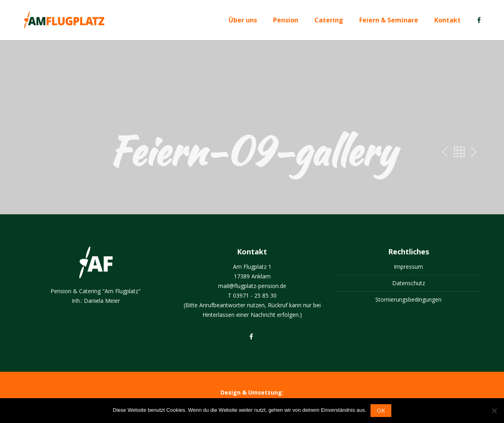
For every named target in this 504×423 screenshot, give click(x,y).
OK (381, 410)
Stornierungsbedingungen (408, 299)
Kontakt (447, 20)
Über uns (243, 20)
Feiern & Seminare (389, 20)
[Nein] (494, 411)
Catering (329, 20)
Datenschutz (409, 283)
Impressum (408, 267)
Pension (286, 20)
